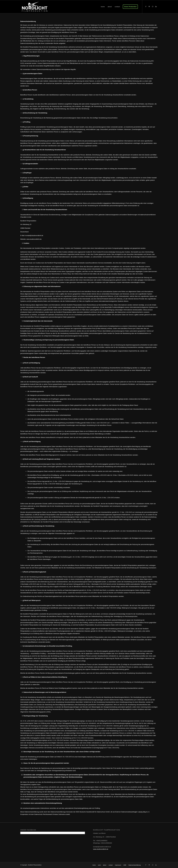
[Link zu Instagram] (153, 7)
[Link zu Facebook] (146, 7)
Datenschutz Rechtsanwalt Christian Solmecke (50, 814)
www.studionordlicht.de (101, 849)
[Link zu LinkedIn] (156, 7)
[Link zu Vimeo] (149, 7)
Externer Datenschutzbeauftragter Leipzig (129, 812)
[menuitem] (103, 7)
